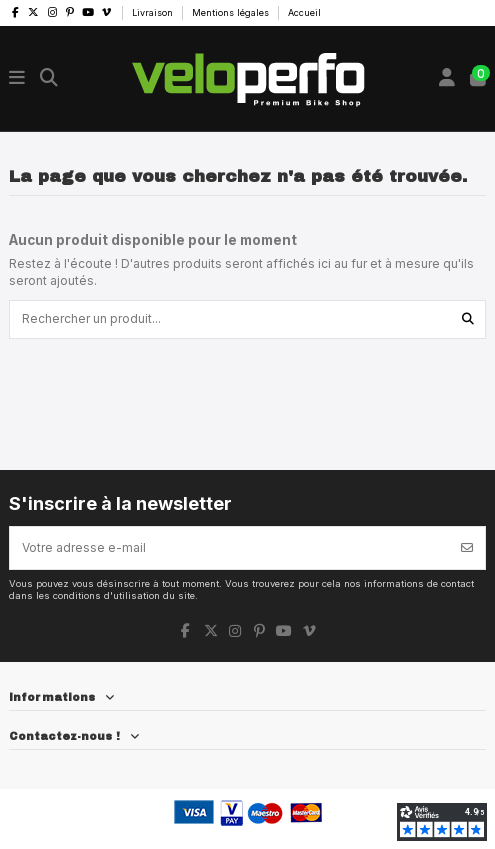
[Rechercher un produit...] (468, 319)
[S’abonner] (467, 548)
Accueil (304, 12)
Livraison (154, 12)
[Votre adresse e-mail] (230, 548)
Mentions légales (232, 12)
